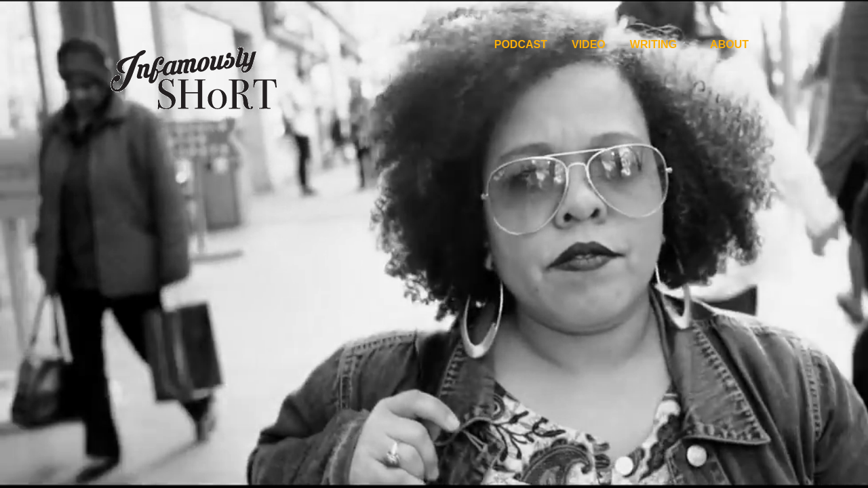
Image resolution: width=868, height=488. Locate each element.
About (729, 44)
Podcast (521, 44)
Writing (653, 44)
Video (589, 44)
